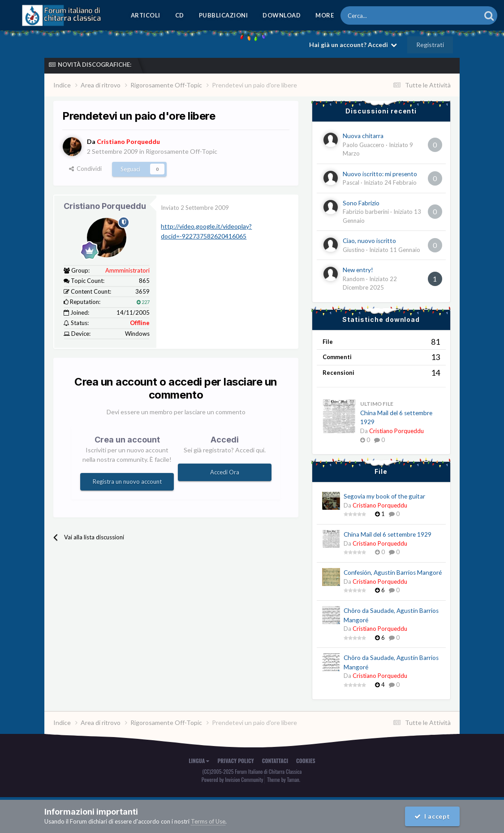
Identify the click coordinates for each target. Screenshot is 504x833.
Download (282, 15)
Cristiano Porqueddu (105, 206)
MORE (325, 15)
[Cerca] (386, 15)
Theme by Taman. (284, 779)
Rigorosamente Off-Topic (181, 151)
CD (180, 15)
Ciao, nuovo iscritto (369, 241)
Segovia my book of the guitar (384, 496)
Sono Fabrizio (361, 203)
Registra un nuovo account (127, 482)
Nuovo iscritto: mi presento (380, 174)
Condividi (85, 169)
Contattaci (275, 761)
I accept (432, 816)
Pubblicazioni (224, 15)
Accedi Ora (225, 472)
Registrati (430, 45)
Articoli (146, 15)
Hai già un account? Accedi (353, 45)
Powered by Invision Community (233, 779)
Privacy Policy (235, 761)
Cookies (306, 761)
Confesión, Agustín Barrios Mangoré (393, 573)
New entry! (358, 270)
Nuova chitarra (363, 136)
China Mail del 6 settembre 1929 (388, 534)
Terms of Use (208, 821)
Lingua (199, 761)
